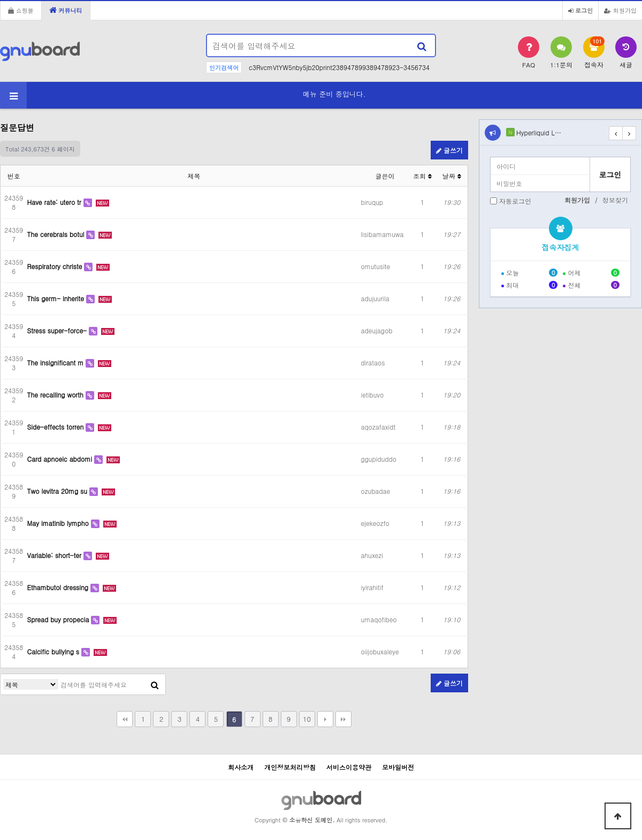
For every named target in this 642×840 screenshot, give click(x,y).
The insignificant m (57, 362)
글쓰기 (449, 150)
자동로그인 (515, 201)
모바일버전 (398, 767)
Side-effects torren (57, 427)
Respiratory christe (56, 266)
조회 (422, 176)
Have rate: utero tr (55, 202)
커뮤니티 (66, 10)
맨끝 (343, 719)
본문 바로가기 (0, 0)
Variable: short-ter (56, 555)
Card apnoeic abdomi (61, 459)
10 (307, 719)
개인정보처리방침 (290, 767)
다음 (325, 719)
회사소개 (241, 767)
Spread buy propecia (59, 619)
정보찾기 (615, 200)
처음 (125, 719)
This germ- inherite (57, 298)
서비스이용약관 (349, 767)
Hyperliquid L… (539, 132)
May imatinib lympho (59, 523)
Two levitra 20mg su (58, 491)
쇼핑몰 (21, 10)
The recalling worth (56, 395)
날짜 (452, 176)
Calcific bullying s (55, 651)
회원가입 (620, 10)
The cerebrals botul (57, 234)
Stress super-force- (58, 330)
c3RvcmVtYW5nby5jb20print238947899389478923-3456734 (339, 67)
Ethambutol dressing (59, 587)
